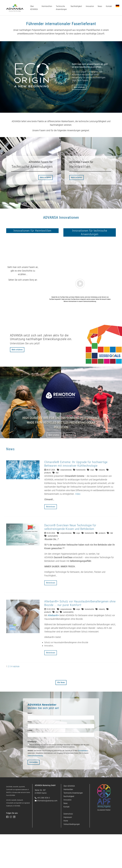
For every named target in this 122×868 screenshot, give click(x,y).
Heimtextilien (68, 823)
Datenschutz (68, 848)
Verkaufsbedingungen (72, 858)
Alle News (61, 716)
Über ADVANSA (69, 820)
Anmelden (34, 796)
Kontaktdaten (83, 784)
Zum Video (69, 469)
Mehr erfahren (79, 87)
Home (66, 854)
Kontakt (66, 840)
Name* (30, 747)
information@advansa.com (46, 834)
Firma (30, 756)
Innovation (67, 834)
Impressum (68, 851)
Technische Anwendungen (73, 827)
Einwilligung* (32, 775)
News (66, 837)
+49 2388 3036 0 (42, 831)
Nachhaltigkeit (69, 830)
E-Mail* (30, 764)
